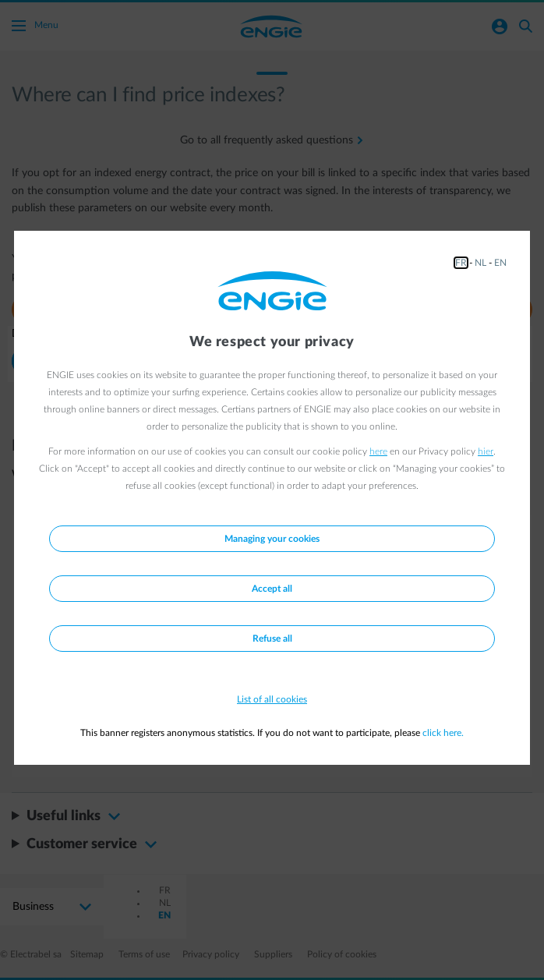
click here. (443, 733)
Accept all (272, 589)
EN (500, 263)
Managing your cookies (272, 539)
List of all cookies (272, 699)
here (378, 451)
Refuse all (272, 639)
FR (461, 263)
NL (480, 263)
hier (486, 451)
